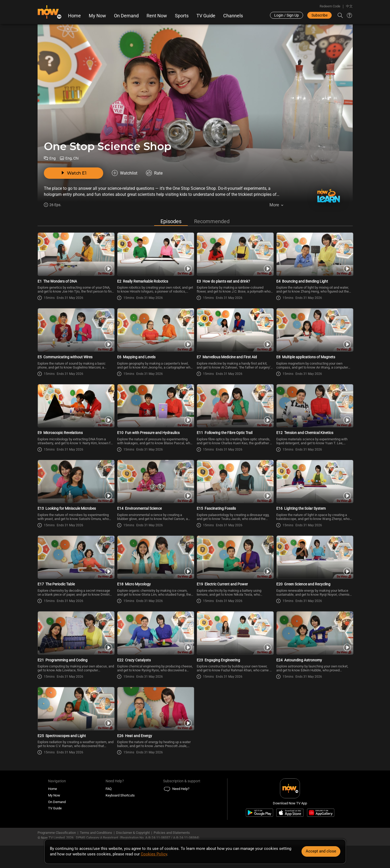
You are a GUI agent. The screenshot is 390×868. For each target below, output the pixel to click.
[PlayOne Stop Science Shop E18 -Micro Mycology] (155, 557)
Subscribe (319, 15)
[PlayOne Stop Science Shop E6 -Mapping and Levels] (155, 330)
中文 (349, 6)
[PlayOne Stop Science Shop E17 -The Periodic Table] (76, 557)
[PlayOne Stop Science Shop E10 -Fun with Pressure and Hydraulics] (155, 406)
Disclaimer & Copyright (133, 833)
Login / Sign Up (287, 15)
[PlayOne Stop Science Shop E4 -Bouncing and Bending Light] (314, 254)
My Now (97, 16)
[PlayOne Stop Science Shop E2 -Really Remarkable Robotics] (155, 254)
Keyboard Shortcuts (120, 795)
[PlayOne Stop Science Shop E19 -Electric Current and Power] (235, 557)
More (274, 205)
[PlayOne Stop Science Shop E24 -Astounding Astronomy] (314, 633)
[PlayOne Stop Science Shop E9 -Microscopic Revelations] (76, 406)
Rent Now (157, 16)
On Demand (126, 16)
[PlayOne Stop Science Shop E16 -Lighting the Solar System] (314, 482)
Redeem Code (330, 6)
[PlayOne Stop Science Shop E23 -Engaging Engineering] (235, 633)
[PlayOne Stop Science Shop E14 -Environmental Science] (155, 482)
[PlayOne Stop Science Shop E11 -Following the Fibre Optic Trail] (235, 406)
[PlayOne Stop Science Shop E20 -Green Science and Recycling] (314, 557)
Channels (233, 16)
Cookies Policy (154, 854)
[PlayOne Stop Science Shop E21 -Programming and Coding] (76, 633)
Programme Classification (57, 833)
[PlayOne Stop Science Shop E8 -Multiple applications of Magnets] (314, 330)
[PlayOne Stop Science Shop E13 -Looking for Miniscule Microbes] (76, 482)
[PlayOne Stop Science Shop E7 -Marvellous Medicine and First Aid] (235, 330)
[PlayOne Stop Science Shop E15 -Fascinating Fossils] (235, 482)
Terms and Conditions (96, 833)
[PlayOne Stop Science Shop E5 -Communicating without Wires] (76, 330)
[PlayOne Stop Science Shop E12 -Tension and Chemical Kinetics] (314, 406)
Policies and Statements (172, 833)
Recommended (212, 221)
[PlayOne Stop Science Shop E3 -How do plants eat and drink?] (235, 254)
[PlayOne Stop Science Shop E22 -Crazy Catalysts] (155, 633)
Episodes (171, 221)
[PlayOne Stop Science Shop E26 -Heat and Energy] (155, 709)
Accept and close (321, 851)
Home (74, 16)
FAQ (109, 789)
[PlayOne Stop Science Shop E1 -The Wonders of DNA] (76, 254)
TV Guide (206, 16)
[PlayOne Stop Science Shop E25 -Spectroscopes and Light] (76, 709)
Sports (182, 16)
